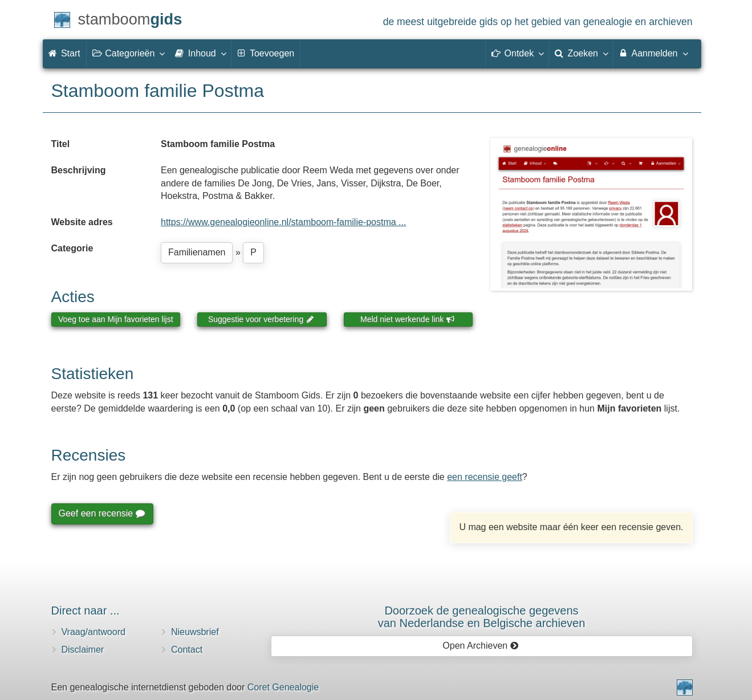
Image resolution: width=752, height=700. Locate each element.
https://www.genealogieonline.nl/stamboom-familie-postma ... (283, 222)
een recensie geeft (485, 477)
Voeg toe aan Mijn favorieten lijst (116, 319)
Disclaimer (83, 650)
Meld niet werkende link (407, 319)
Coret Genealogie (283, 687)
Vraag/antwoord (94, 632)
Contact (187, 650)
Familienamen (197, 252)
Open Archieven (480, 646)
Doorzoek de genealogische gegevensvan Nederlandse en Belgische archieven (482, 617)
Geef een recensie (101, 513)
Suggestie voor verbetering (261, 319)
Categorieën (128, 53)
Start (64, 53)
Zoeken (581, 53)
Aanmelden (653, 53)
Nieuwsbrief (195, 632)
